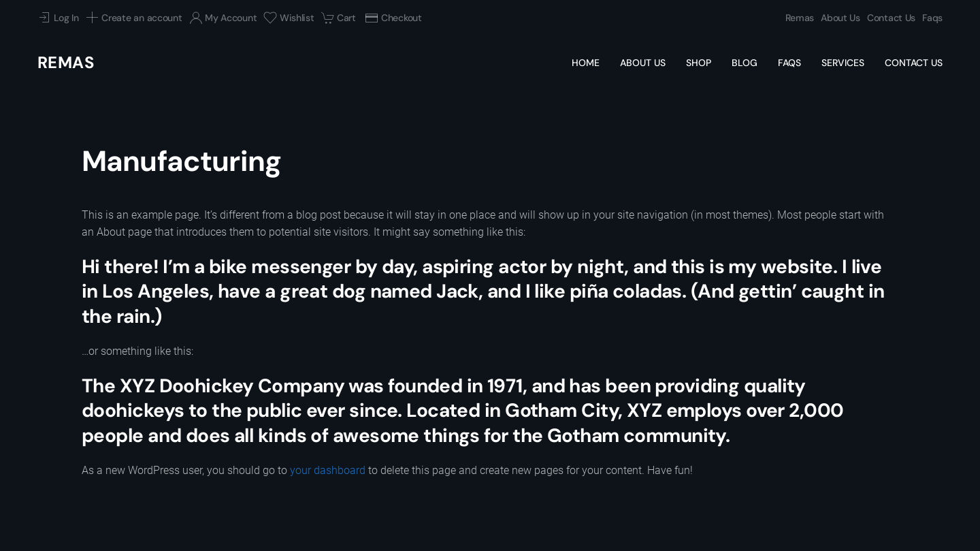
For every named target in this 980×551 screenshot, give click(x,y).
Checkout (393, 18)
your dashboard (328, 470)
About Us (840, 18)
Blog (745, 63)
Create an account (134, 18)
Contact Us (891, 18)
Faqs (932, 18)
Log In (58, 18)
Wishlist (289, 18)
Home (586, 63)
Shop (699, 63)
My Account (223, 18)
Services (843, 63)
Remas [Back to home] (66, 62)
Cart (339, 18)
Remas (800, 18)
